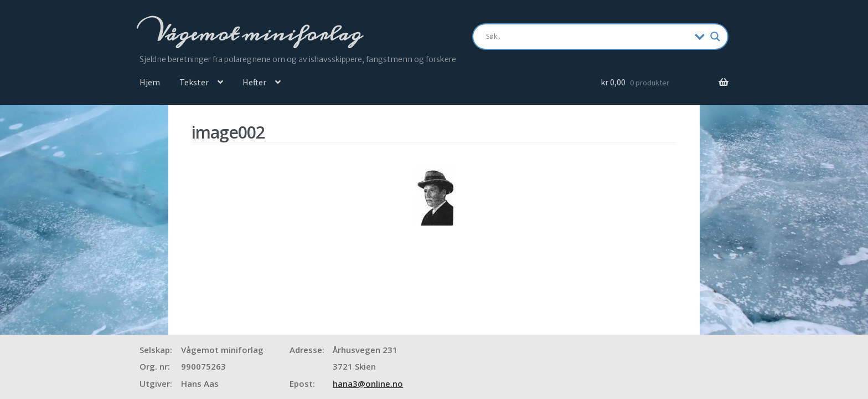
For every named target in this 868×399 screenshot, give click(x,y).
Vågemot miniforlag (256, 34)
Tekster (194, 82)
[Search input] (588, 37)
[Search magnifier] (715, 37)
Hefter (254, 82)
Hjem (150, 82)
